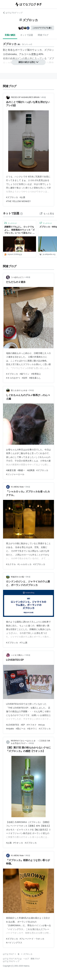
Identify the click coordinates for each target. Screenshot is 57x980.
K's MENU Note (17, 487)
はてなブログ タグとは (12, 959)
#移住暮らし (35, 378)
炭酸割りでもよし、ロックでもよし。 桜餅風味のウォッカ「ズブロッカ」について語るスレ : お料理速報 (19, 230)
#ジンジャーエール (15, 474)
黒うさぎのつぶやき (19, 390)
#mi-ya (41, 725)
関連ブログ (43, 35)
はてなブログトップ (11, 961)
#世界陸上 (36, 374)
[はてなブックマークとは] (21, 213)
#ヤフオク (32, 725)
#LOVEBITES (13, 725)
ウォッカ (37, 50)
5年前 (32, 390)
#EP (23, 725)
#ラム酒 (24, 643)
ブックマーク (10, 223)
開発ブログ (35, 959)
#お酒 (22, 197)
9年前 (28, 856)
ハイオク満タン (17, 655)
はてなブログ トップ (13, 13)
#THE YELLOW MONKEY (18, 201)
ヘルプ (26, 959)
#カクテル (11, 564)
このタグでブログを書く (42, 28)
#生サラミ (32, 729)
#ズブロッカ (12, 197)
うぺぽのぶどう (17, 277)
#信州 (25, 378)
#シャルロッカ (25, 564)
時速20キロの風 (17, 577)
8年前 (32, 743)
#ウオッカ (18, 843)
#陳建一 (21, 470)
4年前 (44, 97)
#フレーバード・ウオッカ (32, 939)
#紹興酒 (31, 470)
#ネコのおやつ (13, 378)
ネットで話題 (27, 35)
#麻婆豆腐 (11, 470)
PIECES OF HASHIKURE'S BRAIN (25, 97)
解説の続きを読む (29, 62)
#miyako (10, 729)
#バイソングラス (14, 943)
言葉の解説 (10, 35)
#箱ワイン (25, 374)
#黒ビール (21, 729)
